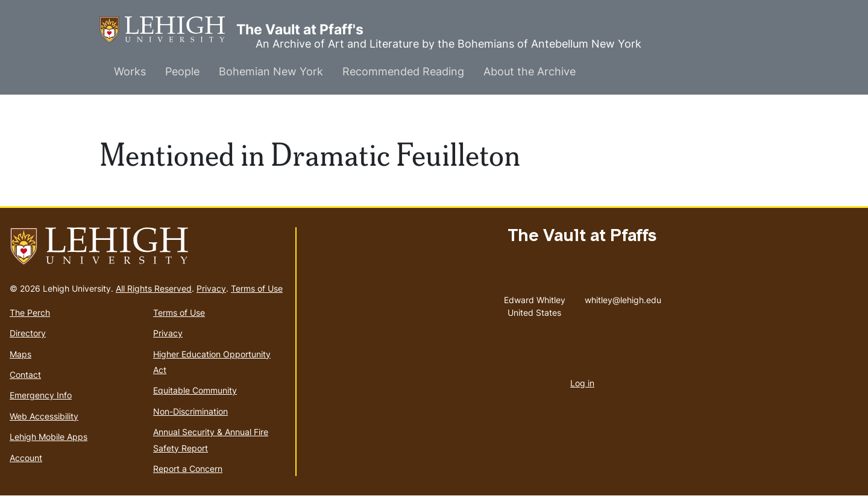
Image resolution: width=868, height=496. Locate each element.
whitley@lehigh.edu (623, 297)
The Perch (30, 312)
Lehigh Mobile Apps (49, 437)
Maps (20, 354)
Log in (582, 383)
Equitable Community (195, 390)
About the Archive (530, 71)
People (182, 71)
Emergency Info (41, 395)
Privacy (211, 288)
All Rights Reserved (154, 288)
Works (130, 71)
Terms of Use (257, 288)
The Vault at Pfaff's (168, 30)
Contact (25, 375)
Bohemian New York (271, 71)
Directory (28, 333)
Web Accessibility (44, 416)
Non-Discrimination (190, 411)
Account (26, 458)
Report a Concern (188, 469)
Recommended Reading (403, 71)
